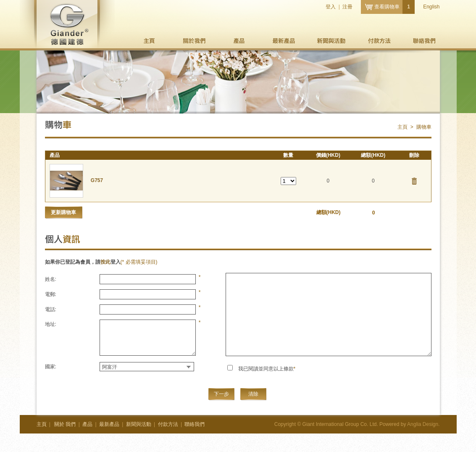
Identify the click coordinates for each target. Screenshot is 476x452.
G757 (97, 180)
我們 (194, 41)
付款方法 (379, 41)
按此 (105, 262)
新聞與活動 (331, 41)
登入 (331, 7)
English (431, 7)
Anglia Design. (423, 424)
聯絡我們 (425, 41)
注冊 (347, 7)
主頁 (150, 41)
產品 (239, 41)
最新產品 (283, 41)
